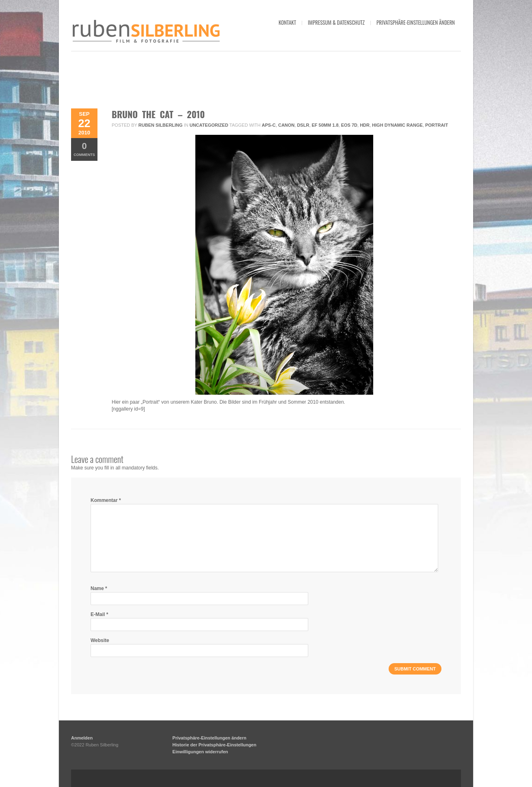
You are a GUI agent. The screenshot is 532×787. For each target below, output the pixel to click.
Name (99, 588)
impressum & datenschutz (336, 22)
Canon (286, 125)
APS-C (269, 125)
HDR (365, 125)
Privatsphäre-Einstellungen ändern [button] (416, 22)
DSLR (303, 125)
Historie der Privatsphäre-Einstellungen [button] (215, 745)
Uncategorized (209, 125)
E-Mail (99, 614)
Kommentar (106, 500)
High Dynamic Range (397, 125)
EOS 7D (349, 125)
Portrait (437, 125)
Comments (84, 149)
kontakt (287, 22)
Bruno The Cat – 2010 (158, 114)
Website (100, 640)
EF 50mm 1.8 (325, 125)
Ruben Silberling (161, 125)
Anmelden (82, 738)
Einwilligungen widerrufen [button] (200, 752)
